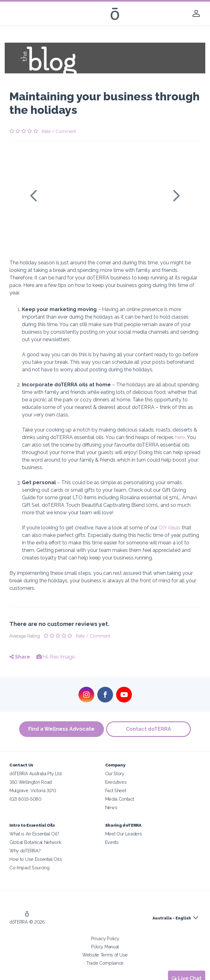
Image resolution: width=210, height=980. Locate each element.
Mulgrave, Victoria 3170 (33, 790)
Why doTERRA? (25, 851)
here (180, 437)
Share (20, 657)
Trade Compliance (105, 963)
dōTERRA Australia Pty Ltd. (36, 773)
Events (112, 842)
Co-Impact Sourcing (29, 868)
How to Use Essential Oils (36, 859)
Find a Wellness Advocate (61, 729)
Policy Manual (105, 947)
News (111, 807)
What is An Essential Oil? (34, 834)
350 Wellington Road (31, 782)
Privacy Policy (105, 938)
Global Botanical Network (35, 842)
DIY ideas (170, 528)
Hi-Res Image (56, 657)
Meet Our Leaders (124, 834)
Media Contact (120, 799)
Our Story (115, 773)
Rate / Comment (59, 131)
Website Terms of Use (105, 955)
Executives (116, 782)
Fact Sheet (116, 790)
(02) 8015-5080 (25, 799)
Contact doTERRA (149, 729)
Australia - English (172, 918)
